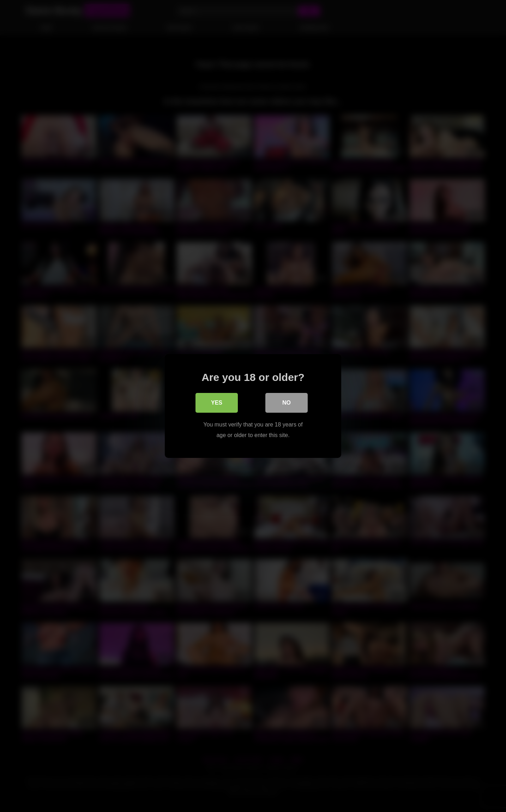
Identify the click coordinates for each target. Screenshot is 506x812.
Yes (217, 403)
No (287, 403)
